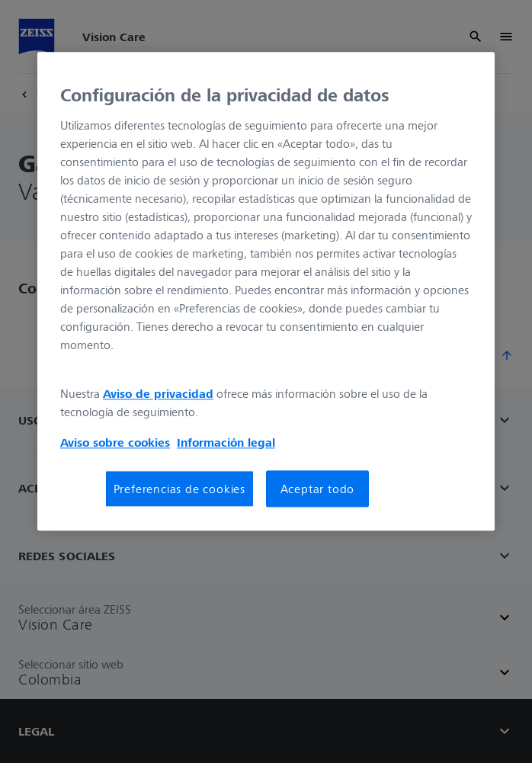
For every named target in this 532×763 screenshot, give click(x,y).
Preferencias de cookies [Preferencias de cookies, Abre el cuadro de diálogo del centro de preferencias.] (179, 489)
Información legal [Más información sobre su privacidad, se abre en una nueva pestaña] (226, 442)
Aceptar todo (318, 489)
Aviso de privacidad (158, 393)
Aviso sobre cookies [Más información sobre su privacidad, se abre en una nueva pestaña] (115, 442)
